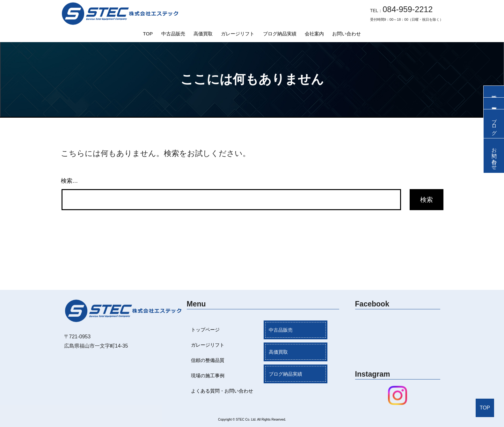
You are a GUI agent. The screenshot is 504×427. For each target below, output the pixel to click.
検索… (69, 181)
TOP (148, 34)
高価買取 (203, 34)
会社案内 (314, 34)
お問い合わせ (347, 34)
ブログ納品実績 (280, 34)
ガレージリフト (238, 34)
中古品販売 (173, 34)
